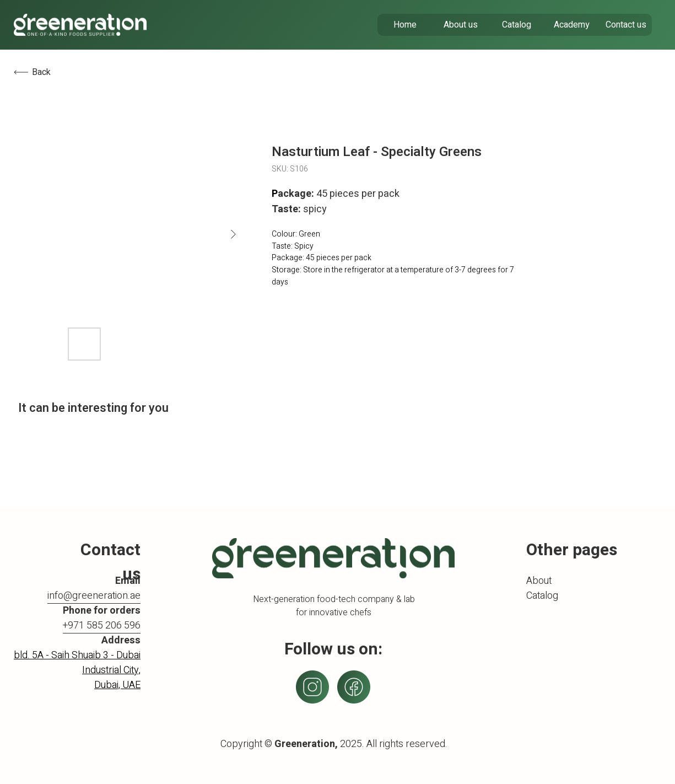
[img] (80, 25)
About (539, 581)
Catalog (542, 596)
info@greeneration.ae (94, 596)
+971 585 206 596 (102, 625)
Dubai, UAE (117, 685)
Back (41, 72)
